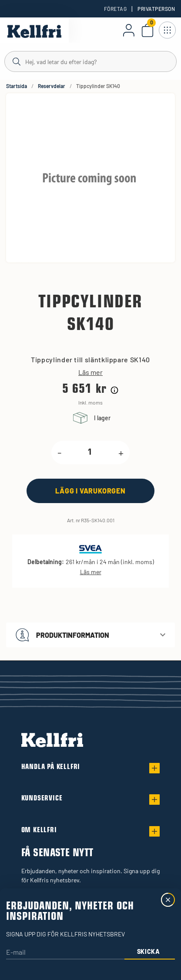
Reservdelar (52, 86)
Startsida (17, 86)
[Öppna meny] (167, 30)
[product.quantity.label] (90, 453)
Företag (115, 9)
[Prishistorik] (114, 390)
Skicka (149, 951)
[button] (90, 635)
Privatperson (156, 9)
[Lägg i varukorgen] (90, 491)
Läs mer (90, 372)
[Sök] (90, 61)
